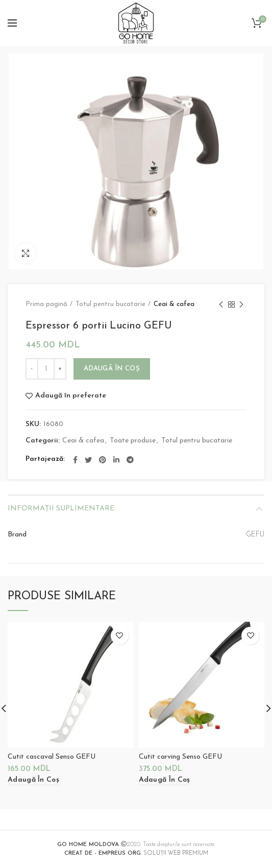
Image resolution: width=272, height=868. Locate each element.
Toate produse (133, 441)
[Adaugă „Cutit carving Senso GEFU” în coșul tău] (165, 780)
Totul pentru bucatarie (110, 304)
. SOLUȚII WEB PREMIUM (136, 853)
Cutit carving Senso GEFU (180, 757)
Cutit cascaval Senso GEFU (52, 757)
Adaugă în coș (112, 369)
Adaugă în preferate (71, 396)
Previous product (221, 306)
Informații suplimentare (61, 509)
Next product (241, 306)
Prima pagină (46, 304)
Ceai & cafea (174, 304)
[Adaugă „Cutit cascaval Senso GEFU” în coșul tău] (33, 780)
